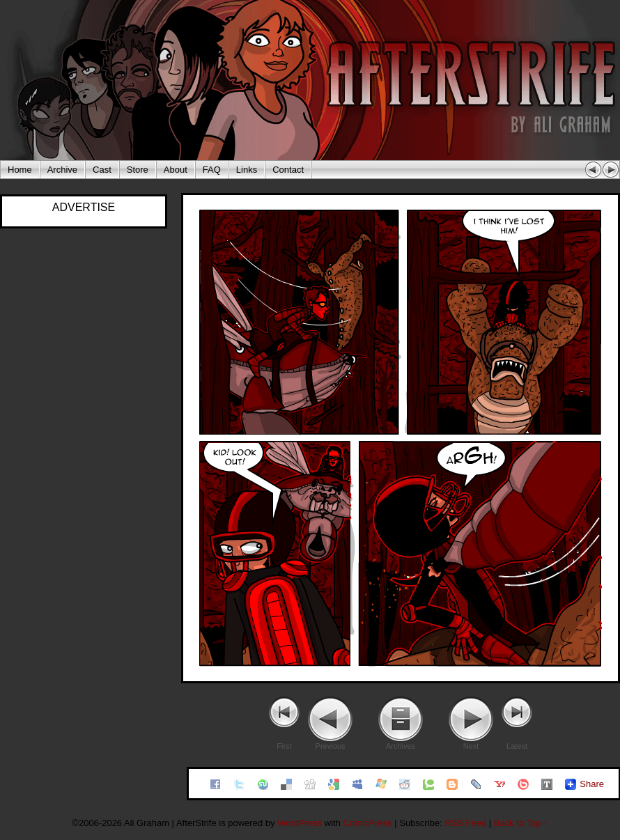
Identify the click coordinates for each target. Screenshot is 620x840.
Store (138, 170)
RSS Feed (465, 823)
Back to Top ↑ (521, 823)
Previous (331, 746)
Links (247, 170)
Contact (288, 170)
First (284, 746)
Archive (62, 170)
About (176, 170)
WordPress (300, 823)
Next (471, 746)
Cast (102, 170)
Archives (401, 746)
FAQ (212, 170)
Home (20, 170)
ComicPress (368, 823)
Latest (517, 746)
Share (592, 784)
